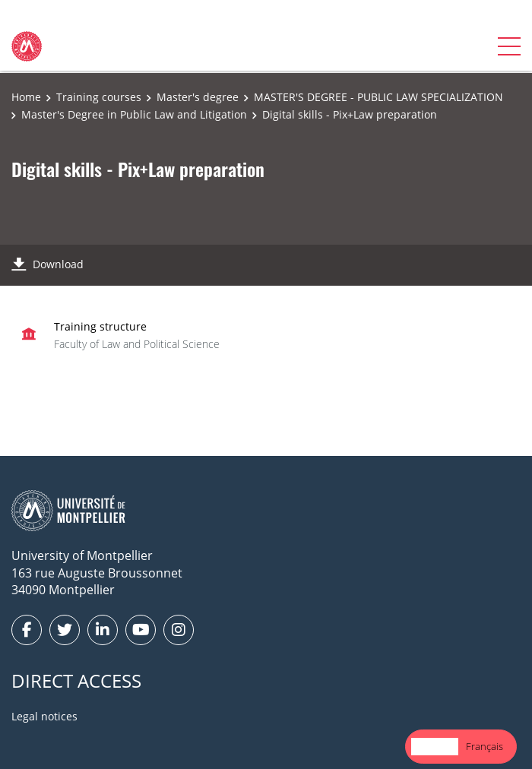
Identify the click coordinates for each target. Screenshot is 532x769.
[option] (484, 747)
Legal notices (44, 716)
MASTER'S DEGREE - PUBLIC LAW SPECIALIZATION (378, 97)
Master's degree (198, 97)
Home (26, 97)
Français (484, 746)
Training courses (99, 97)
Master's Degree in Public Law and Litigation (134, 114)
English (435, 746)
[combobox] (435, 747)
